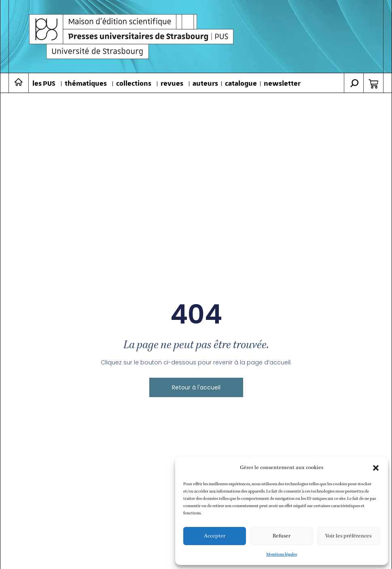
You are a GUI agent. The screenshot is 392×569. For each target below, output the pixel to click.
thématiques (86, 84)
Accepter (215, 536)
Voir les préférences (348, 536)
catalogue (241, 84)
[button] (376, 468)
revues (172, 84)
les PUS (44, 84)
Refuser (282, 536)
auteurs (205, 84)
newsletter (282, 84)
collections (134, 84)
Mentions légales (282, 554)
